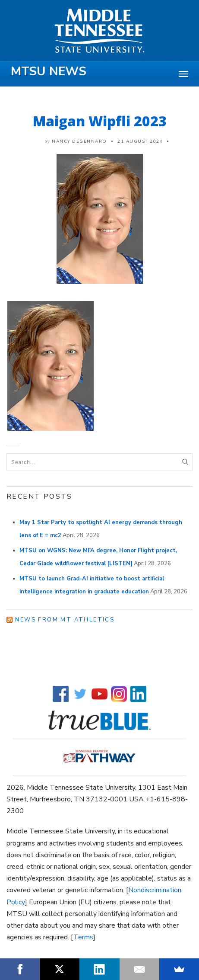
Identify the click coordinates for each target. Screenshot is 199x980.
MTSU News (49, 71)
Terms (83, 937)
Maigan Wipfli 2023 (100, 121)
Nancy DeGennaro (79, 141)
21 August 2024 (140, 141)
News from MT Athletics (65, 620)
